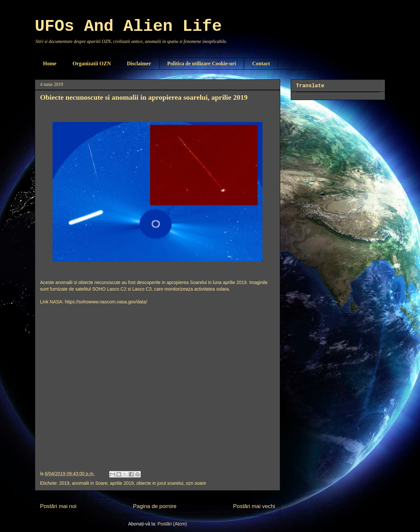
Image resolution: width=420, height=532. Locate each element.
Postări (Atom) (172, 524)
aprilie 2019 (122, 483)
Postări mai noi (58, 506)
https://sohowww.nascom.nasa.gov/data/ (106, 302)
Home (50, 63)
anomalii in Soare (90, 483)
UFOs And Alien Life (128, 26)
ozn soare (196, 483)
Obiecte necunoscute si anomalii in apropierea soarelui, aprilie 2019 (144, 97)
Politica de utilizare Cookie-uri (202, 63)
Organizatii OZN (92, 63)
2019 (64, 483)
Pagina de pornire (155, 506)
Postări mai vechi (254, 506)
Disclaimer (139, 63)
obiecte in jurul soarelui (160, 483)
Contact (261, 63)
